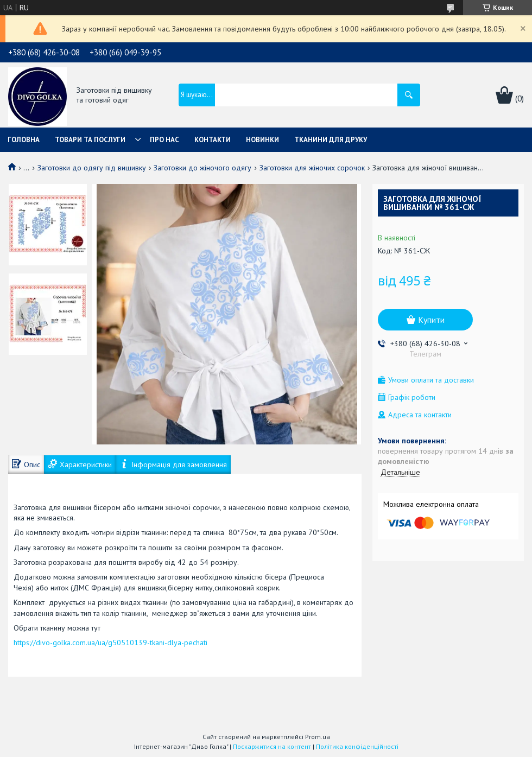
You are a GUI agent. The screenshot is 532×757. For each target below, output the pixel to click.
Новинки (262, 140)
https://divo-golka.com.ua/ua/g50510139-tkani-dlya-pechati (110, 643)
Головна (24, 140)
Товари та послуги (90, 140)
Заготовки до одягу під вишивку (92, 168)
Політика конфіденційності (357, 746)
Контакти (213, 140)
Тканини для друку (331, 140)
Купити (431, 320)
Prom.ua (318, 737)
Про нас (164, 140)
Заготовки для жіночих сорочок (312, 168)
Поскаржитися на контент (272, 746)
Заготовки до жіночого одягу (202, 168)
